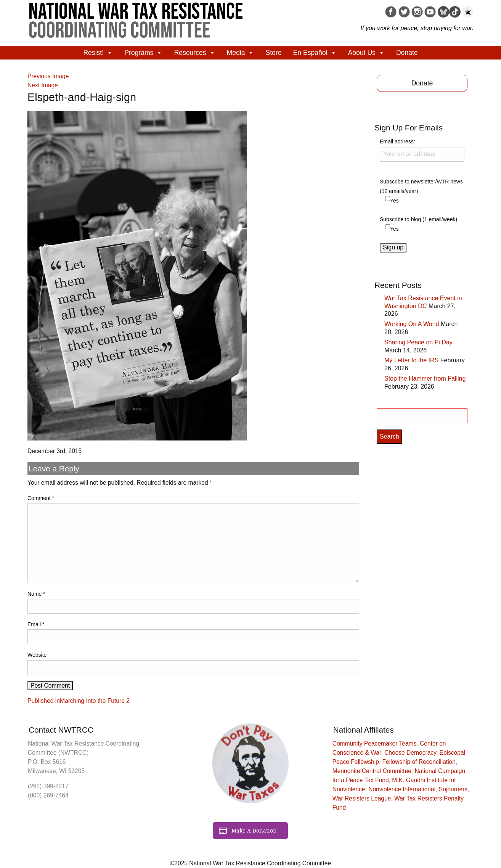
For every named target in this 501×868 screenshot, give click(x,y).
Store (273, 53)
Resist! (98, 53)
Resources (194, 53)
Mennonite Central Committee (372, 771)
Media (241, 53)
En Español (315, 53)
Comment (41, 498)
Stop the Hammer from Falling (425, 379)
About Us (366, 53)
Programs (143, 53)
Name (36, 594)
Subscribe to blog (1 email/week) (418, 219)
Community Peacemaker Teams (375, 743)
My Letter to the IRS (411, 360)
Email (36, 624)
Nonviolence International (402, 789)
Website (37, 655)
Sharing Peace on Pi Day (418, 342)
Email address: (422, 150)
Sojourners (453, 789)
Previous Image (48, 76)
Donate (407, 53)
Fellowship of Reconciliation (419, 762)
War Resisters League (362, 798)
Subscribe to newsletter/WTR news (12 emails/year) (421, 186)
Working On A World (412, 324)
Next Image (43, 85)
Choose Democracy (410, 753)
